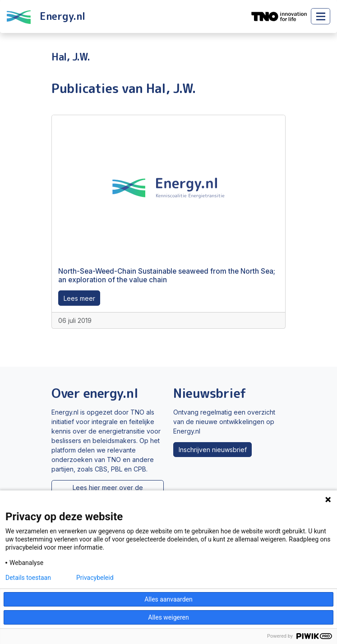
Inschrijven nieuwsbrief (213, 450)
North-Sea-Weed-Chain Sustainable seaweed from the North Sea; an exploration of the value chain (167, 275)
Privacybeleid (95, 578)
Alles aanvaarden (168, 599)
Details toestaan (28, 578)
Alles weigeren (168, 617)
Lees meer (79, 298)
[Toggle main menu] (321, 16)
